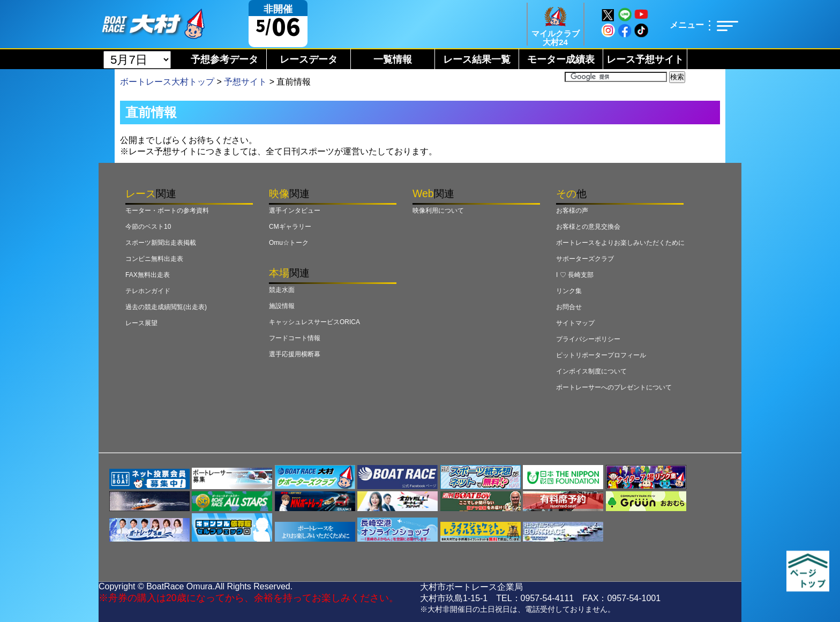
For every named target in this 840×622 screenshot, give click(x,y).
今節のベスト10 (148, 227)
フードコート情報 (295, 338)
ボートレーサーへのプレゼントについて (614, 387)
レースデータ (309, 59)
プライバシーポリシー (588, 339)
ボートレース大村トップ (167, 82)
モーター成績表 (561, 59)
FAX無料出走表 (148, 275)
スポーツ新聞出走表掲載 (161, 243)
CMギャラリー (290, 227)
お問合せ (569, 307)
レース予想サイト (645, 59)
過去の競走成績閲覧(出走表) (166, 307)
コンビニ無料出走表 (154, 259)
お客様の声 (572, 211)
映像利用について (438, 211)
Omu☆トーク (289, 243)
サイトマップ (575, 323)
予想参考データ (224, 59)
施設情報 (282, 306)
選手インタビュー (295, 211)
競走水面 (282, 290)
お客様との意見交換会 (588, 227)
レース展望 (141, 323)
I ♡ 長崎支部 (575, 275)
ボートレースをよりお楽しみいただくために (620, 243)
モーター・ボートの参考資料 (167, 211)
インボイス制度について (591, 371)
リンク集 (569, 291)
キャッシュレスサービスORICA (314, 322)
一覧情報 (393, 59)
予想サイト (245, 82)
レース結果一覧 (477, 59)
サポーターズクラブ (585, 259)
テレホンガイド (148, 291)
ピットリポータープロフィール (601, 355)
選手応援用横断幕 (295, 354)
